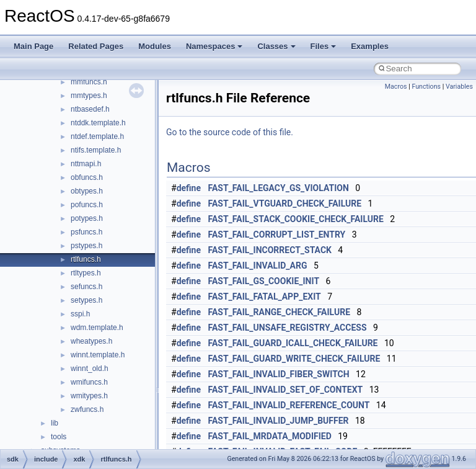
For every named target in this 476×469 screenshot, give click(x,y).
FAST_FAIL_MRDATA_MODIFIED (270, 436)
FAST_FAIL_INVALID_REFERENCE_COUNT (289, 405)
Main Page (33, 46)
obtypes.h (87, 191)
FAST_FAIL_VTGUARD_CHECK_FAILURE (285, 203)
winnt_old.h (90, 368)
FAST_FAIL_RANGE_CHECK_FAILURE (280, 312)
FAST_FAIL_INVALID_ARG (258, 266)
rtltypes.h (86, 273)
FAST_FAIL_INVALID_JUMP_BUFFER (279, 421)
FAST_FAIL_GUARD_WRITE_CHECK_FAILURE (294, 359)
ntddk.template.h (98, 123)
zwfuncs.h (87, 409)
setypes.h (86, 300)
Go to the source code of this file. (230, 132)
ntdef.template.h (97, 136)
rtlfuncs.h (86, 259)
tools (59, 437)
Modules (155, 46)
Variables (459, 87)
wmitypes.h (89, 396)
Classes (276, 46)
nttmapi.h (86, 164)
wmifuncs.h (89, 382)
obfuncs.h (87, 177)
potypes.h (87, 218)
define (189, 188)
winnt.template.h (98, 355)
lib (55, 423)
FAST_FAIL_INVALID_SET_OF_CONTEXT (286, 390)
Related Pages (96, 46)
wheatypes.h (91, 341)
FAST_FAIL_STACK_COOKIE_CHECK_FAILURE (296, 219)
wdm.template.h (97, 328)
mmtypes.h (89, 96)
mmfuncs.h (89, 82)
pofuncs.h (87, 205)
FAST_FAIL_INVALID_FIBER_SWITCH (279, 374)
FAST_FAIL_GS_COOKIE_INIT (264, 281)
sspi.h (80, 314)
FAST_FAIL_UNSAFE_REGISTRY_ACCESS (288, 328)
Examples (370, 46)
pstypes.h (86, 246)
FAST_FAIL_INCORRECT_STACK (270, 250)
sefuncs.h (86, 287)
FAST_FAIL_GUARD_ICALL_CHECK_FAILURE (293, 343)
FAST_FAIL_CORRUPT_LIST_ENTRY (277, 234)
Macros (396, 87)
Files (324, 46)
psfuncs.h (86, 232)
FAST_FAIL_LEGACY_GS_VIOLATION (279, 188)
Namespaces (214, 46)
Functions (426, 87)
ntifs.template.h (96, 150)
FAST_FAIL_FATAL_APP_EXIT (265, 297)
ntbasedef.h (90, 109)
